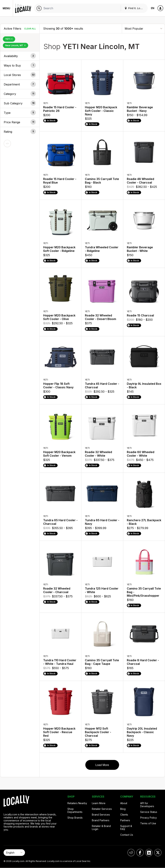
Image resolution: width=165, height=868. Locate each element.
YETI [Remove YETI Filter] (9, 39)
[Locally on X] (158, 853)
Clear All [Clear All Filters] (30, 29)
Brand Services (101, 815)
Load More (102, 765)
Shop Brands (75, 818)
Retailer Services (102, 809)
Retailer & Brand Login (101, 828)
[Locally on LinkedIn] (149, 853)
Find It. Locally (135, 8)
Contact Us (127, 835)
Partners (125, 820)
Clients (124, 815)
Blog (123, 809)
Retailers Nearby (77, 803)
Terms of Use (148, 823)
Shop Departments (75, 810)
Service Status (149, 812)
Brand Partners (101, 820)
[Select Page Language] (14, 853)
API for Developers (147, 805)
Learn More (99, 803)
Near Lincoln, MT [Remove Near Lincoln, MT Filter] (16, 45)
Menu (6, 8)
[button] (20, 56)
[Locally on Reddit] (131, 853)
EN (153, 8)
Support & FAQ (126, 828)
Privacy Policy (148, 818)
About (124, 803)
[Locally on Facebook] (140, 853)
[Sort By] (143, 28)
